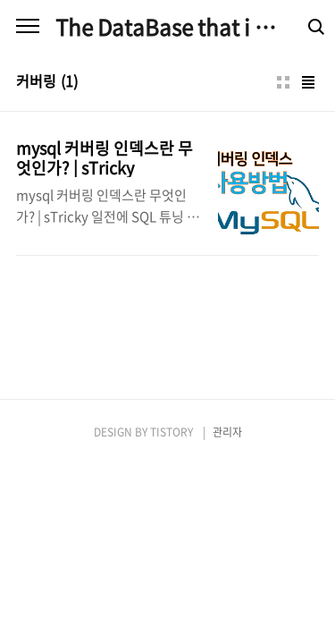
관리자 (227, 432)
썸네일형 (283, 82)
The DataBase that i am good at (167, 27)
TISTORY (172, 432)
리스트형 (308, 82)
